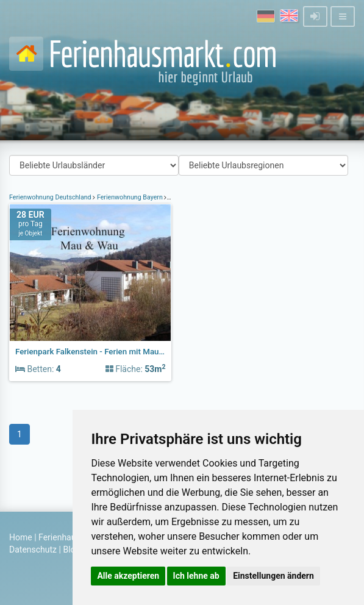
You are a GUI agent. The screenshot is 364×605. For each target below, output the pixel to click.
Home (21, 537)
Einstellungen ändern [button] (273, 576)
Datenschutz (33, 550)
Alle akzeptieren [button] (128, 576)
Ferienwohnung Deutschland (51, 197)
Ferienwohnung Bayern (130, 197)
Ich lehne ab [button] (196, 576)
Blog (71, 550)
